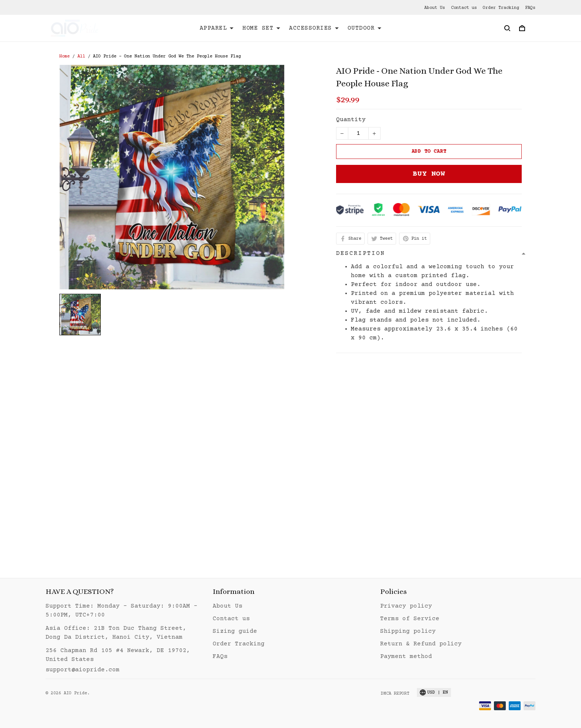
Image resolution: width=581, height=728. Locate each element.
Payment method (406, 656)
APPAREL (217, 28)
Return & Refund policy (421, 644)
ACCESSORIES (314, 28)
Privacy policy (406, 606)
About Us (435, 8)
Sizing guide (235, 631)
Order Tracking (501, 8)
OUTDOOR (365, 28)
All (81, 56)
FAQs (530, 8)
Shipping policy (408, 631)
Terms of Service (410, 619)
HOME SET (261, 28)
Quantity (351, 120)
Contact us (464, 8)
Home (64, 56)
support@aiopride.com (83, 670)
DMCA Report (395, 694)
